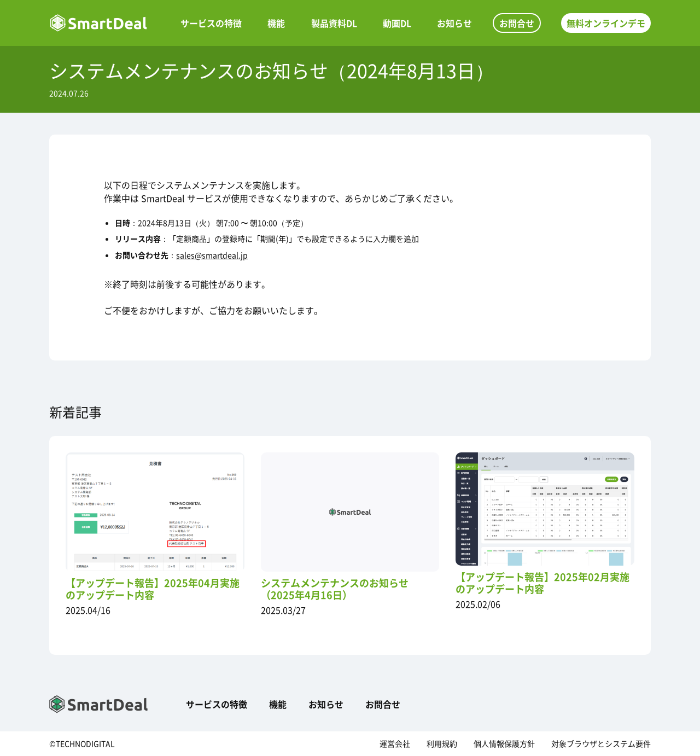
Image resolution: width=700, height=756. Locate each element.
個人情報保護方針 (504, 743)
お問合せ (517, 23)
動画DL (397, 23)
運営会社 (395, 743)
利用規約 (442, 743)
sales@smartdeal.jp (212, 255)
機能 (276, 23)
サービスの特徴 (211, 23)
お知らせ (454, 23)
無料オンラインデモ (606, 23)
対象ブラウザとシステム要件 (601, 743)
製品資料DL (334, 23)
